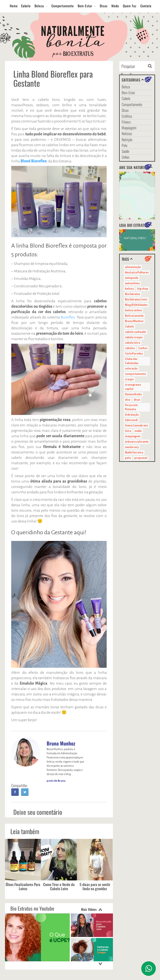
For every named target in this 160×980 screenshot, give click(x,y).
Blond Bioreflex (34, 161)
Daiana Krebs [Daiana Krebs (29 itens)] (133, 394)
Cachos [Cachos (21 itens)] (143, 348)
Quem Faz (130, 6)
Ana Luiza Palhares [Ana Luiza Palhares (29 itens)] (137, 273)
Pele (124, 145)
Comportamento (63, 6)
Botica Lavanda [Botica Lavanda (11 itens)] (134, 316)
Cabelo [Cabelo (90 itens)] (129, 327)
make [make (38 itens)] (138, 431)
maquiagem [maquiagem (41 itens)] (133, 436)
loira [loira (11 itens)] (128, 431)
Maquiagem (129, 128)
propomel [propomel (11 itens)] (141, 458)
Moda (115, 6)
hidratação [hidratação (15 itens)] (132, 415)
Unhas (126, 157)
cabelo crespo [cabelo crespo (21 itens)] (134, 337)
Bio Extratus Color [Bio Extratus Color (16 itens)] (136, 300)
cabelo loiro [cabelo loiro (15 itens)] (133, 343)
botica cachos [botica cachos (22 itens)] (133, 310)
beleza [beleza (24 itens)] (129, 289)
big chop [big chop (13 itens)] (143, 289)
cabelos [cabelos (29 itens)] (130, 348)
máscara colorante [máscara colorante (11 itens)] (137, 442)
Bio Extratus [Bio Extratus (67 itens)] (132, 294)
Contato (146, 6)
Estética (127, 116)
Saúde (125, 151)
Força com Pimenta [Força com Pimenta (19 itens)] (131, 407)
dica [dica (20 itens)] (128, 400)
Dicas (104, 6)
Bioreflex (68, 317)
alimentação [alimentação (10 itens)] (133, 267)
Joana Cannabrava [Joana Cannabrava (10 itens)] (136, 426)
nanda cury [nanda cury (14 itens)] (132, 447)
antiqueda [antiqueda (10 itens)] (132, 278)
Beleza (39, 6)
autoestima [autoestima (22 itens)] (132, 283)
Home (14, 6)
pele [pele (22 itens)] (128, 458)
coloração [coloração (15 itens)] (131, 369)
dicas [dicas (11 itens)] (137, 400)
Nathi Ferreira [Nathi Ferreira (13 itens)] (134, 453)
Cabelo (26, 6)
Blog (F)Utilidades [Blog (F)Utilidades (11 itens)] (136, 305)
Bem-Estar (85, 6)
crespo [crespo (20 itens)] (129, 379)
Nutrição (127, 139)
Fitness (126, 122)
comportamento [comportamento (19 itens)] (136, 374)
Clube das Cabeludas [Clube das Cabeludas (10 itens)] (132, 361)
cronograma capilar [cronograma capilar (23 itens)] (133, 387)
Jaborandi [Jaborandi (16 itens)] (131, 420)
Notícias (127, 133)
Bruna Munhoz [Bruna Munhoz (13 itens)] (134, 321)
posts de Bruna (56, 781)
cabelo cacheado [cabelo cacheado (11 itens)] (136, 332)
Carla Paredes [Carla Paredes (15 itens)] (134, 354)
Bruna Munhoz (61, 743)
